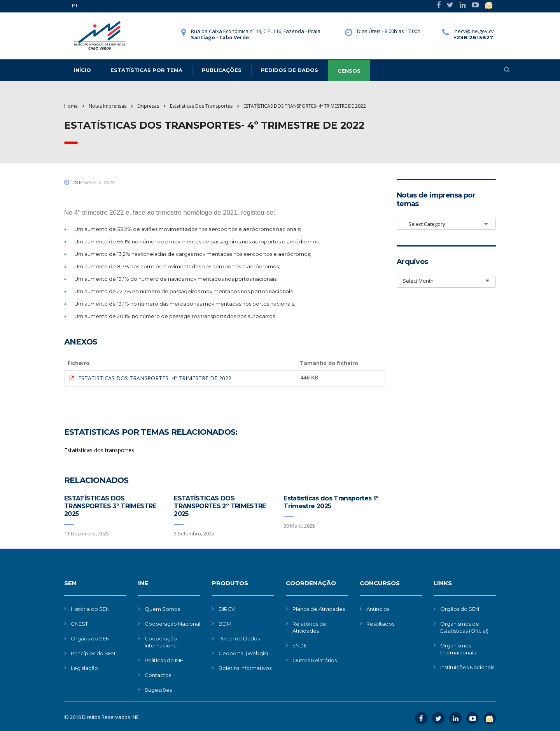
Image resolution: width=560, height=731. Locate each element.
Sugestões (158, 690)
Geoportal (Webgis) (243, 653)
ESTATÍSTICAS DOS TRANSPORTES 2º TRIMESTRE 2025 (220, 506)
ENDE (300, 645)
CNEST (79, 624)
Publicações (222, 70)
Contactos (158, 675)
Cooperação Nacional (172, 624)
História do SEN (90, 609)
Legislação (84, 668)
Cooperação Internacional (161, 642)
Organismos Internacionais (458, 649)
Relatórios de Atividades (309, 627)
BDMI (226, 624)
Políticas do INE (164, 660)
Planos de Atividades (319, 609)
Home (71, 106)
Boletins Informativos (245, 668)
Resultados (380, 624)
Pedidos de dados (290, 70)
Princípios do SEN (93, 653)
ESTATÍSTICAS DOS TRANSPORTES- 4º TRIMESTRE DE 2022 (155, 378)
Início (82, 70)
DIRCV (227, 609)
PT (75, 5)
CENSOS (349, 71)
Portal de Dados (239, 638)
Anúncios (378, 609)
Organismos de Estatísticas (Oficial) (464, 627)
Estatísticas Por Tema (146, 70)
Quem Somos (162, 609)
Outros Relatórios (315, 660)
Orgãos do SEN (90, 638)
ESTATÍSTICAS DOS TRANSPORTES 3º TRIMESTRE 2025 (110, 506)
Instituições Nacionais (467, 667)
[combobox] (446, 224)
